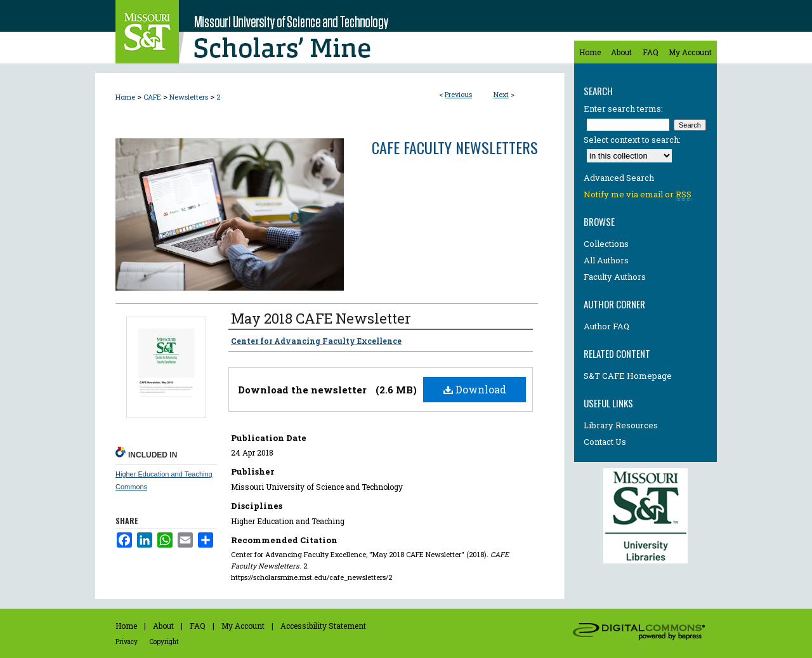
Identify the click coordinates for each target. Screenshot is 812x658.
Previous (458, 94)
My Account (243, 626)
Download (475, 389)
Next (501, 94)
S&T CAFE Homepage (628, 376)
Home (125, 97)
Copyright (164, 642)
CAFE (152, 97)
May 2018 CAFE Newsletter (321, 318)
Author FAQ (606, 326)
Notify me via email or (638, 194)
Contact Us (605, 442)
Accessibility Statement (323, 626)
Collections (606, 244)
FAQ (198, 626)
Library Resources (621, 425)
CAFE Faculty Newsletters (455, 147)
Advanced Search (619, 178)
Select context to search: (632, 140)
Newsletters (189, 97)
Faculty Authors (615, 277)
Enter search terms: (623, 109)
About (163, 626)
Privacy (127, 642)
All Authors (606, 260)
